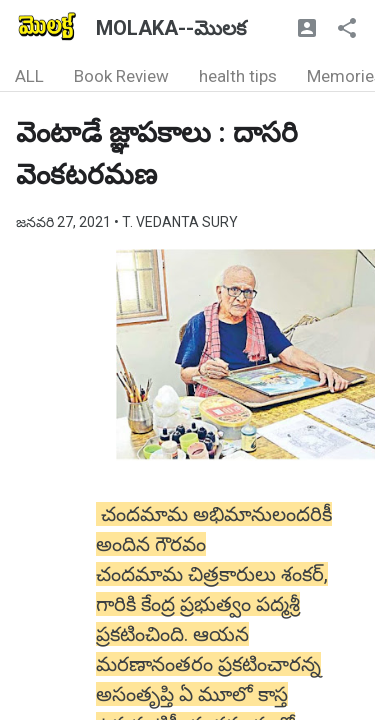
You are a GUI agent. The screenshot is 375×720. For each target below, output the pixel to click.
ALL (29, 76)
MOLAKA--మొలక (171, 28)
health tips (238, 76)
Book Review (121, 76)
